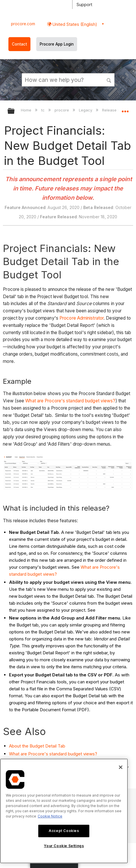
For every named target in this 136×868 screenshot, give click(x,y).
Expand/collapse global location (125, 109)
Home (27, 110)
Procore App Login (57, 44)
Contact (19, 44)
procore (62, 110)
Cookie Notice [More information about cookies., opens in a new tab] (50, 816)
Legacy (86, 110)
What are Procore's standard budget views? (70, 401)
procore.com (23, 24)
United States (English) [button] (74, 24)
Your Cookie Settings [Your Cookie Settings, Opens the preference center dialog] (64, 846)
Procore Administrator (81, 318)
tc (43, 110)
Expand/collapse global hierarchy (15, 111)
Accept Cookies (64, 831)
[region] (64, 811)
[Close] (121, 767)
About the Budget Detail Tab (37, 746)
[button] (109, 80)
